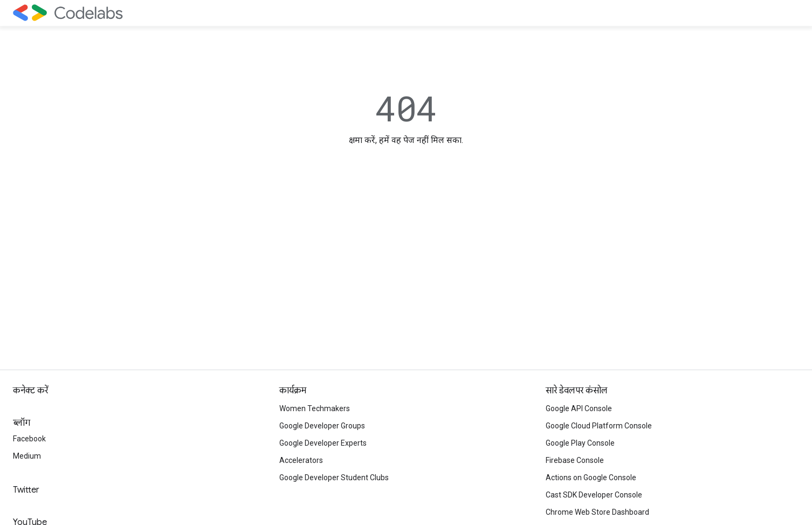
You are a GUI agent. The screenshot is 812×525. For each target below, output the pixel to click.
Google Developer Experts (323, 443)
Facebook (29, 439)
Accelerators (301, 460)
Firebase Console (575, 460)
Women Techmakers (315, 408)
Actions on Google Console (591, 478)
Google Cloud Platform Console (599, 426)
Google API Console (579, 408)
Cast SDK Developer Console (594, 495)
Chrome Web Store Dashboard (597, 512)
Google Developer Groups (322, 426)
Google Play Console (580, 443)
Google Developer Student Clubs (334, 478)
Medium (27, 456)
